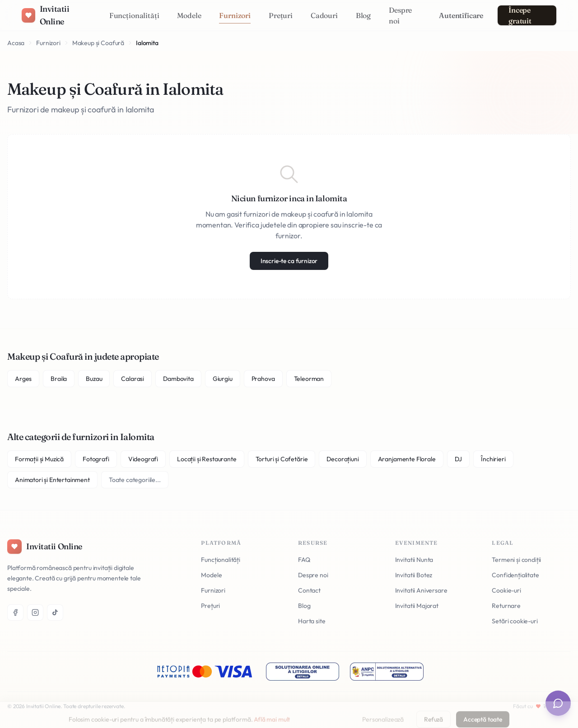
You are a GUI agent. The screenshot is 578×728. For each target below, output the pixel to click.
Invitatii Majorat (417, 606)
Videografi (143, 459)
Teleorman (309, 379)
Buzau (94, 379)
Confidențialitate (515, 575)
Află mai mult (272, 710)
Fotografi (96, 459)
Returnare (506, 606)
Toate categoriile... (135, 480)
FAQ (304, 560)
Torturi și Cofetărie (282, 459)
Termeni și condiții (516, 560)
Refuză (433, 710)
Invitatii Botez (414, 575)
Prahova (263, 379)
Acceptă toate (483, 710)
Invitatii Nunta (414, 560)
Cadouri (324, 15)
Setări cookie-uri (515, 621)
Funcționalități (134, 15)
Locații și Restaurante (207, 459)
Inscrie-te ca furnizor (289, 261)
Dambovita (178, 379)
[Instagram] (35, 612)
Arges (23, 379)
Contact (309, 590)
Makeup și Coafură (98, 43)
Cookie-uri (506, 590)
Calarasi (133, 379)
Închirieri (493, 459)
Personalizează (383, 710)
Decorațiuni (343, 459)
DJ (459, 459)
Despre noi (400, 15)
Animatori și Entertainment (52, 480)
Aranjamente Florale (407, 459)
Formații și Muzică (39, 459)
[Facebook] (15, 612)
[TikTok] (55, 612)
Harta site (312, 621)
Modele (189, 15)
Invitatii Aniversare (421, 590)
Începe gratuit (520, 15)
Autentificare (461, 15)
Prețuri (281, 15)
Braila (59, 379)
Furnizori (235, 15)
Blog (363, 15)
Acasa (16, 43)
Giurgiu (223, 379)
